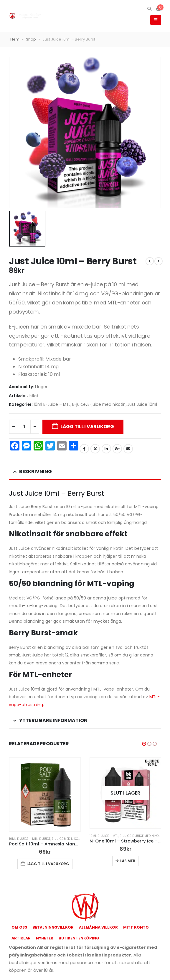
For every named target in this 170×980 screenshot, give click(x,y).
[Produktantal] (24, 427)
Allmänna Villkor (98, 927)
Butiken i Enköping (79, 938)
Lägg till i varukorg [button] (48, 864)
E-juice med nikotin (107, 404)
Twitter (95, 449)
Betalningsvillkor (53, 927)
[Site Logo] (25, 16)
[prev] (150, 261)
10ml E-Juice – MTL (52, 404)
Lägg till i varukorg (87, 427)
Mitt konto (136, 927)
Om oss (19, 927)
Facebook (84, 449)
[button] (149, 9)
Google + (117, 449)
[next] (159, 261)
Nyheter (45, 938)
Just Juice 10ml (142, 404)
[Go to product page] (45, 795)
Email (128, 449)
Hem (15, 39)
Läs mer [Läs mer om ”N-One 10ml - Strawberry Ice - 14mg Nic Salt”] (128, 861)
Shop (31, 39)
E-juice (79, 404)
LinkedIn (106, 449)
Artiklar (21, 938)
